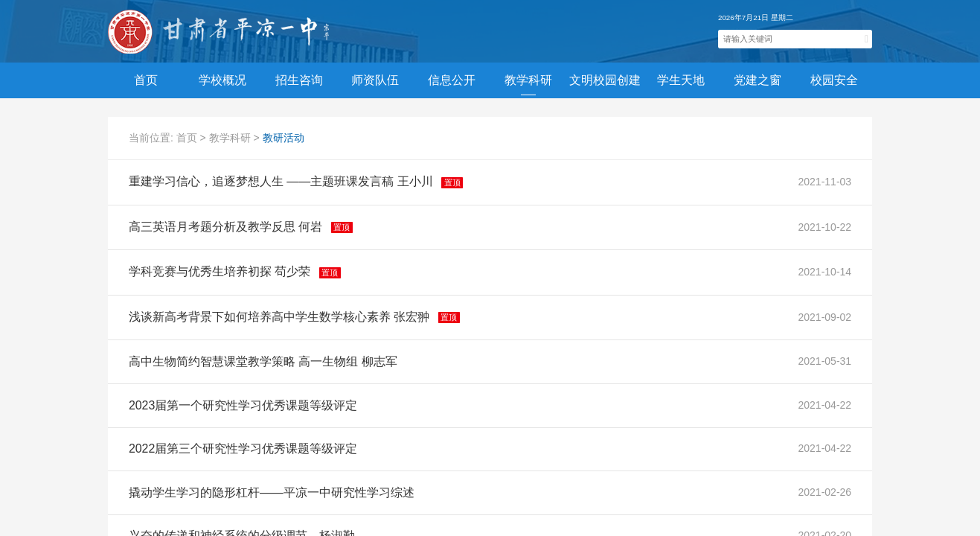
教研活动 (284, 138)
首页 (146, 80)
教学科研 (231, 138)
